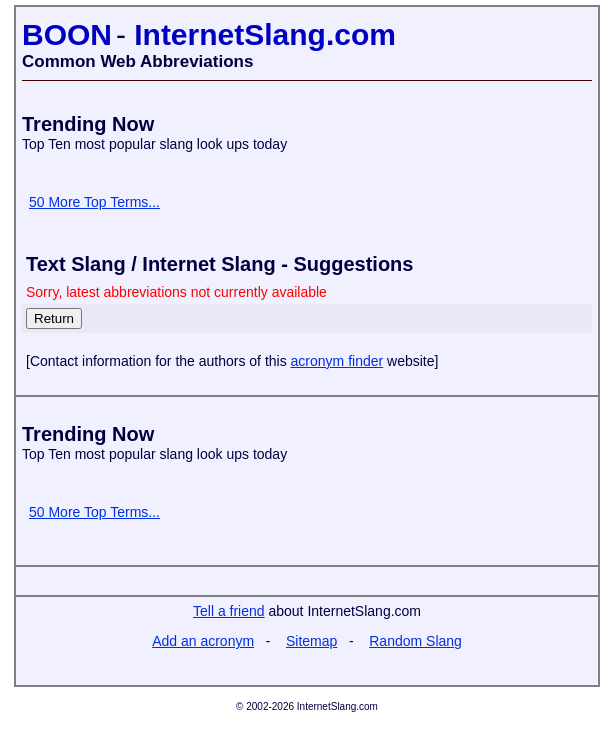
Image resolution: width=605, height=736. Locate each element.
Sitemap (311, 641)
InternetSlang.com (265, 34)
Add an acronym (203, 641)
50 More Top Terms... (94, 202)
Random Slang (415, 641)
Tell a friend (229, 611)
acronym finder (337, 361)
